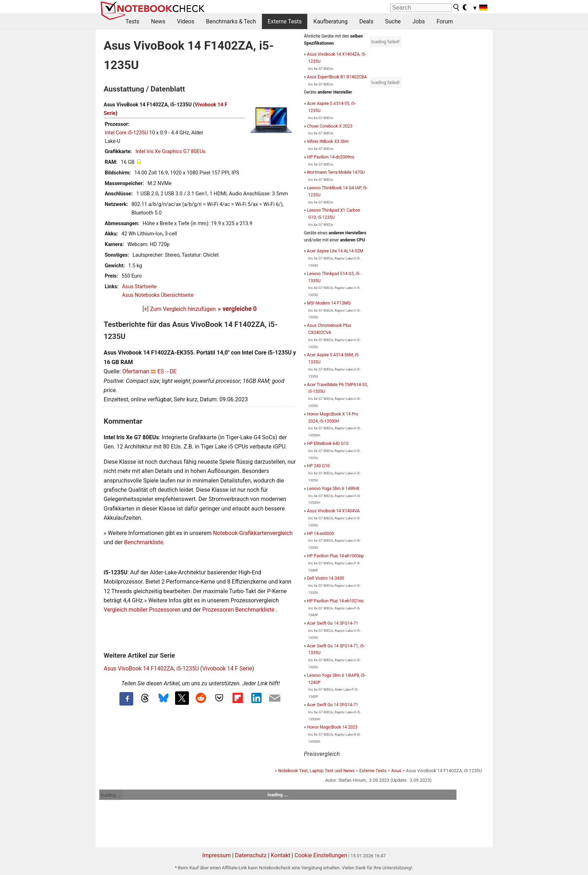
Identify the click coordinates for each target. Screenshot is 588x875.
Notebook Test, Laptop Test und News (317, 771)
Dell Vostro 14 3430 (326, 578)
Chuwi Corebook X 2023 (330, 126)
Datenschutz (251, 855)
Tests (132, 21)
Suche (393, 21)
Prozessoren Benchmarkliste (239, 610)
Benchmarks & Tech (231, 21)
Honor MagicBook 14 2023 (332, 727)
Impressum (217, 855)
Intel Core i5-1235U (127, 133)
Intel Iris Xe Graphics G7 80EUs (170, 152)
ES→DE (167, 371)
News (158, 21)
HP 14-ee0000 (320, 534)
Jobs (418, 21)
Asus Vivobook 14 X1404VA (333, 511)
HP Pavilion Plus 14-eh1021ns (335, 601)
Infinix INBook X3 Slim (328, 141)
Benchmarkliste (144, 542)
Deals (366, 21)
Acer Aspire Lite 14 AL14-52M (335, 251)
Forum (445, 21)
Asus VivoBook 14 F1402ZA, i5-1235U (152, 668)
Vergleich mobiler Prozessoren (142, 610)
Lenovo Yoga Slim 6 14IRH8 (333, 489)
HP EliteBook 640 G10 (328, 444)
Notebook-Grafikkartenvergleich (253, 533)
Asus (396, 771)
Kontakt (281, 855)
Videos (186, 21)
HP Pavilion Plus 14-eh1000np (335, 556)
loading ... (111, 795)
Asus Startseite (139, 287)
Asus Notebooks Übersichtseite (158, 295)
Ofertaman (136, 371)
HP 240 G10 (318, 466)
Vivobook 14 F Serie (227, 668)
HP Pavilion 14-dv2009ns (331, 157)
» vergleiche (237, 309)
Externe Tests (285, 21)
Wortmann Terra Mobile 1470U (336, 172)
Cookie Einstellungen (321, 855)
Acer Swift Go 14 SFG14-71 (332, 623)
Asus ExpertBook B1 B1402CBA (337, 77)
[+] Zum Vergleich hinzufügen (179, 309)
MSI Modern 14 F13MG (329, 303)
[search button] (457, 7)
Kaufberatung (330, 21)
